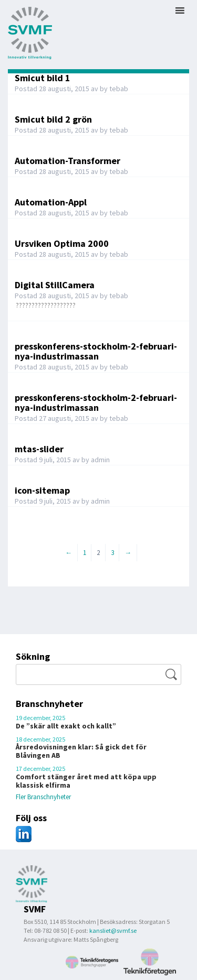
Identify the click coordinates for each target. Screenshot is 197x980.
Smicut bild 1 (43, 78)
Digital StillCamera (55, 285)
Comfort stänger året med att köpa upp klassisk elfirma (86, 781)
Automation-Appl (51, 202)
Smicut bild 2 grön (53, 119)
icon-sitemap (42, 490)
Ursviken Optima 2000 (62, 243)
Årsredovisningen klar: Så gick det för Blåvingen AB (81, 751)
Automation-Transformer (68, 161)
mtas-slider (39, 449)
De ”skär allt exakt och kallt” (66, 726)
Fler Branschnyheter (43, 797)
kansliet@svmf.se (113, 930)
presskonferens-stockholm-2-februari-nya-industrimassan (96, 351)
